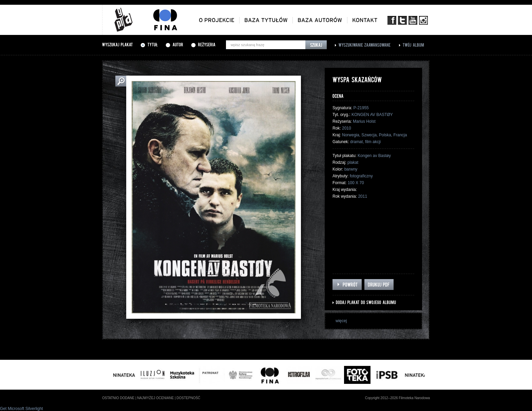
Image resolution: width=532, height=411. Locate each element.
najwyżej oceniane (155, 398)
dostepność (188, 398)
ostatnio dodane (118, 398)
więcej (341, 321)
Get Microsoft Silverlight (22, 409)
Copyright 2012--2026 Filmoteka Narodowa (397, 398)
